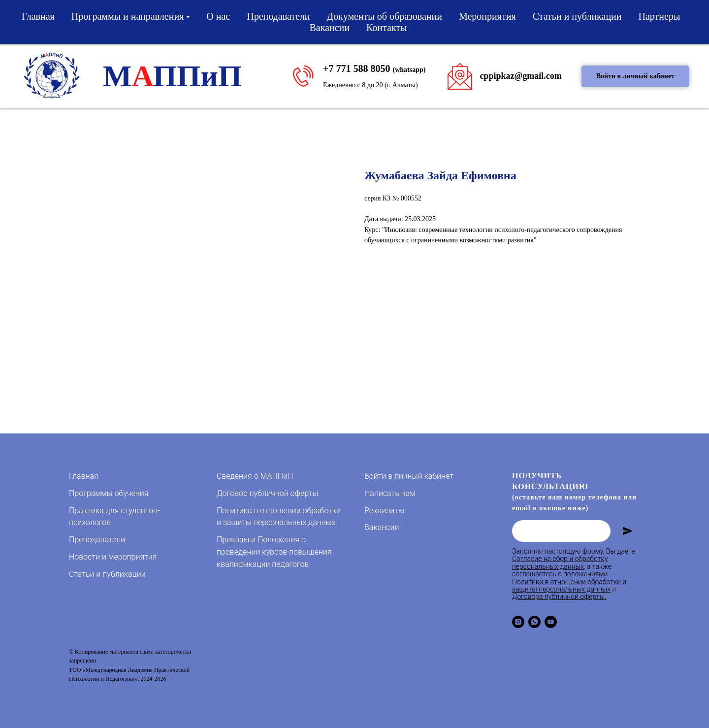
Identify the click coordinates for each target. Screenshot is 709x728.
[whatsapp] (534, 622)
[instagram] (518, 622)
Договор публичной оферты (267, 493)
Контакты (387, 28)
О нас (218, 16)
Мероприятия (487, 16)
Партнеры (660, 16)
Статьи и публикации (577, 16)
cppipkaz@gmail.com (520, 76)
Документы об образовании (385, 16)
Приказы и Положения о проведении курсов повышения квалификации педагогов (274, 552)
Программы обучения (109, 493)
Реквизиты (384, 511)
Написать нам (390, 493)
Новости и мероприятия (113, 557)
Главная (38, 16)
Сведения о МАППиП (255, 476)
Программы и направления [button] (128, 16)
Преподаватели (278, 16)
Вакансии (329, 28)
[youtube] (551, 622)
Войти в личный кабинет (409, 476)
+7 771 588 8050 (356, 68)
